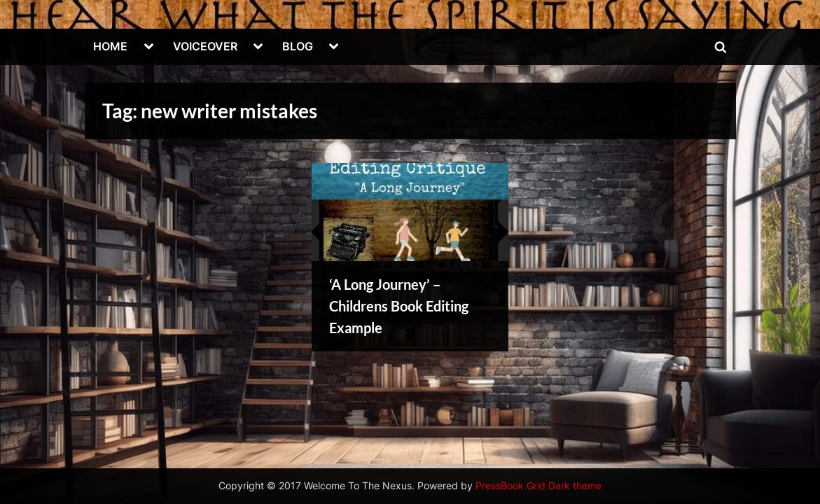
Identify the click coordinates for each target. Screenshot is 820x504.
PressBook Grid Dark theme (538, 486)
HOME (110, 46)
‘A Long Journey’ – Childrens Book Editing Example (399, 306)
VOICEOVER (205, 46)
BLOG (298, 46)
